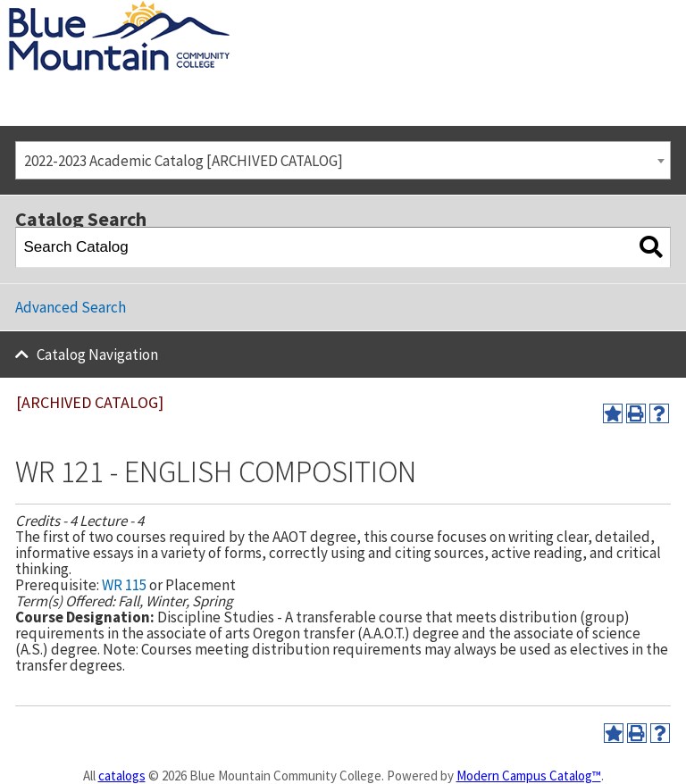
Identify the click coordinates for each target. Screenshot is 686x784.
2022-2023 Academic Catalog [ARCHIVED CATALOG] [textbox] (184, 161)
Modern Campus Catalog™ (529, 776)
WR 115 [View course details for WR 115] (124, 585)
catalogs (122, 776)
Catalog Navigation (97, 354)
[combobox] (343, 160)
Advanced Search (71, 307)
